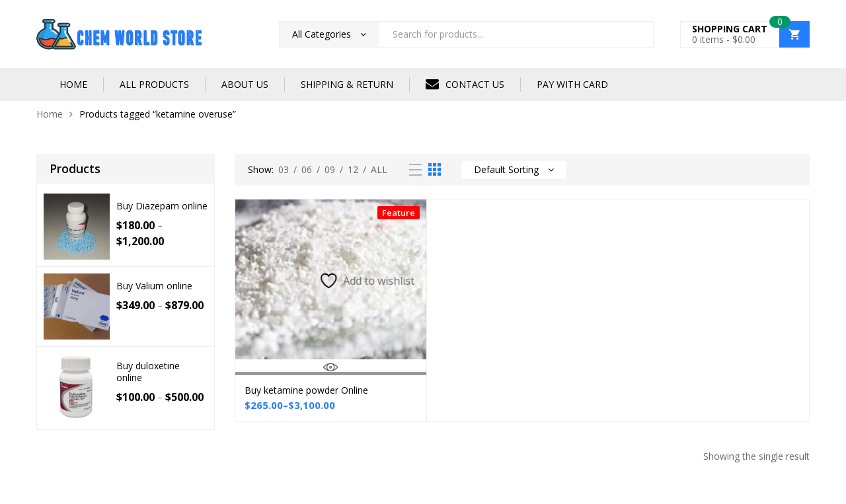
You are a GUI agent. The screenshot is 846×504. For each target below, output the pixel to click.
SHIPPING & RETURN (347, 84)
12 (353, 169)
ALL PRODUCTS (154, 84)
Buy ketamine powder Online (306, 390)
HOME (73, 84)
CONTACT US (465, 84)
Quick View (331, 367)
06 (307, 169)
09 (330, 169)
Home (50, 114)
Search (638, 34)
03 (284, 169)
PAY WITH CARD (572, 84)
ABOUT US (245, 84)
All (379, 169)
